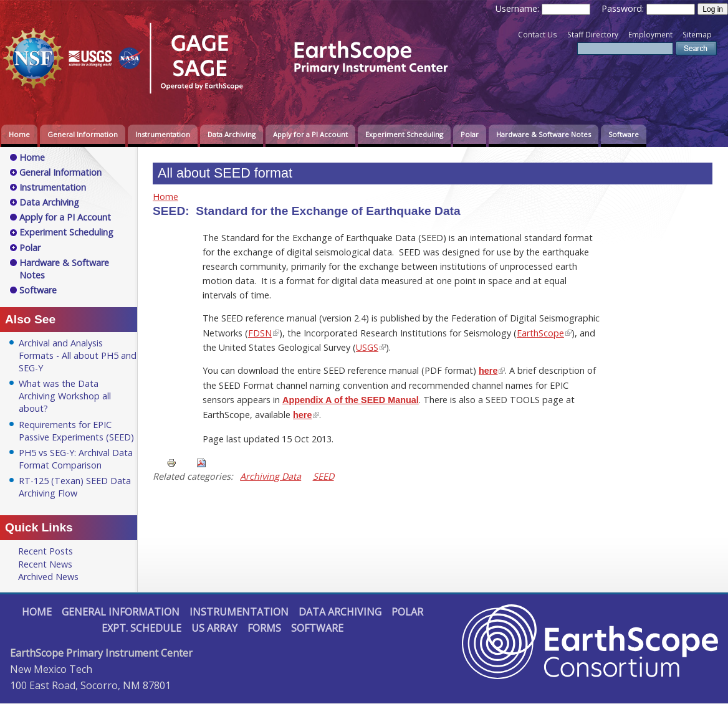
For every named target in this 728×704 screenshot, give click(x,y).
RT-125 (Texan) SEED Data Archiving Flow (75, 487)
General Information (83, 134)
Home (19, 134)
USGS (367, 347)
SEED (323, 476)
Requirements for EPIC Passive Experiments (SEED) (76, 431)
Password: (624, 8)
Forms (264, 628)
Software (624, 134)
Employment (650, 35)
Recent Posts (45, 551)
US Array (214, 628)
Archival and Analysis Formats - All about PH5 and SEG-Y (78, 355)
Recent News (45, 564)
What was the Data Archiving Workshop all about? (65, 396)
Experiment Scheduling (404, 134)
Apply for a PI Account (310, 134)
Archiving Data (271, 476)
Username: (519, 8)
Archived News (48, 577)
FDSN (260, 333)
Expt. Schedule (141, 628)
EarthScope (540, 333)
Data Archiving (232, 134)
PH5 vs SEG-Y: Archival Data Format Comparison (76, 459)
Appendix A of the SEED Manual (351, 400)
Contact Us (538, 35)
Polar (470, 134)
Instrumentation (163, 134)
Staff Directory (593, 35)
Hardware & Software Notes (544, 134)
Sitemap (697, 35)
